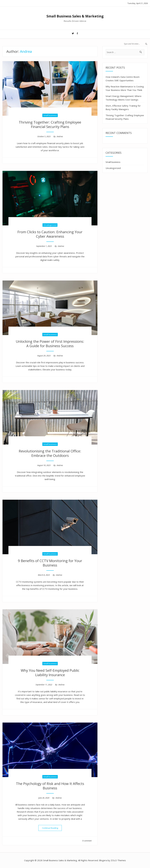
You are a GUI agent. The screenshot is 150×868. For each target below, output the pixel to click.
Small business (50, 115)
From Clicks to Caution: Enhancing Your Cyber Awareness (50, 234)
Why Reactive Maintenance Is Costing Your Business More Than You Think (125, 88)
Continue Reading (52, 828)
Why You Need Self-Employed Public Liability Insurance (50, 673)
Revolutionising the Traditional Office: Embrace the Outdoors (50, 453)
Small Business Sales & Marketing (75, 16)
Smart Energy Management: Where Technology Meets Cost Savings (123, 98)
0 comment (87, 841)
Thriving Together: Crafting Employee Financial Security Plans (50, 124)
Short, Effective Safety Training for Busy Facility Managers (123, 107)
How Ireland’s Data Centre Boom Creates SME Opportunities (123, 79)
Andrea (60, 136)
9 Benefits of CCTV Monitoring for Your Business (50, 563)
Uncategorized (50, 225)
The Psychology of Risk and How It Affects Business (50, 786)
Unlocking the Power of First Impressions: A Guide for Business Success (50, 344)
